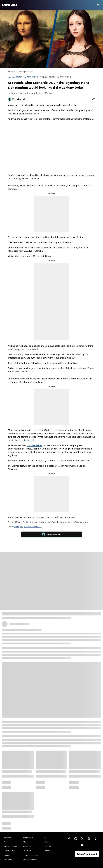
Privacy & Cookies (10, 846)
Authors (47, 851)
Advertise (7, 837)
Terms (6, 842)
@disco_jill (29, 440)
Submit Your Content (87, 854)
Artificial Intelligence (33, 527)
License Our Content (30, 855)
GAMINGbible (28, 837)
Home (11, 72)
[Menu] (98, 5)
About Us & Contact (30, 860)
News (31, 72)
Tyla (24, 842)
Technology (21, 72)
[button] (94, 99)
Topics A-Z (48, 846)
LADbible (7, 855)
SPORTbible (8, 860)
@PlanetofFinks (34, 445)
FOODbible (27, 851)
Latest (46, 842)
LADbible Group (10, 851)
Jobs (46, 837)
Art (21, 527)
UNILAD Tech (28, 846)
